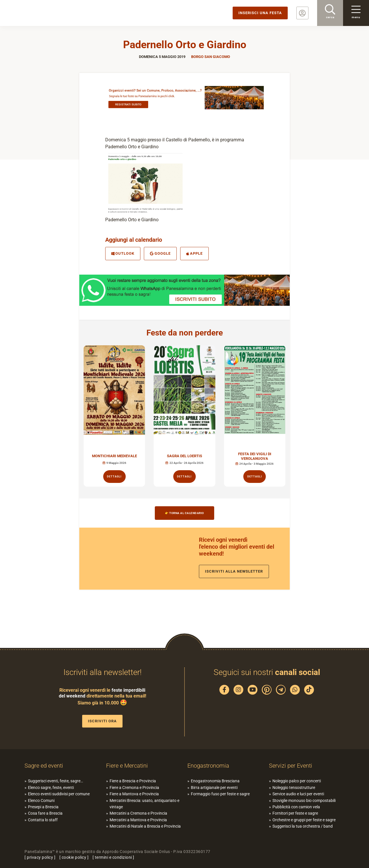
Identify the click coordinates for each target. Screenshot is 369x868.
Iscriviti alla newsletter (234, 571)
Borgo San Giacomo (211, 57)
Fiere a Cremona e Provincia (134, 788)
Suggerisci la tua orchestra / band (303, 826)
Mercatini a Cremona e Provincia (138, 813)
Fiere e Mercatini (127, 766)
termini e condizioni (113, 857)
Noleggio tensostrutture (294, 788)
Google (160, 253)
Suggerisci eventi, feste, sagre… (55, 781)
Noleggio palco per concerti (297, 781)
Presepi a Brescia (43, 807)
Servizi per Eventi (291, 766)
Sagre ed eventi (44, 766)
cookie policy (74, 857)
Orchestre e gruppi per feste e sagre (304, 820)
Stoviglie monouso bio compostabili (304, 800)
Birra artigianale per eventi (214, 788)
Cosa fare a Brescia (45, 813)
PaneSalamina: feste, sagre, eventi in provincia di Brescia (45, 13)
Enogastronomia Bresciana (215, 781)
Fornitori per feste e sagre (295, 813)
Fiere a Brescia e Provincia (133, 781)
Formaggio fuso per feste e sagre (220, 794)
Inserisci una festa (260, 13)
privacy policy (40, 857)
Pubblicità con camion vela (296, 807)
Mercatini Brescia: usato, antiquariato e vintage (144, 804)
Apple (194, 253)
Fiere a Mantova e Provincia (134, 794)
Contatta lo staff (43, 820)
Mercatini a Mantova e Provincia (138, 820)
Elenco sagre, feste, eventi (51, 788)
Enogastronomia (208, 766)
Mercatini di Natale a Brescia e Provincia (145, 826)
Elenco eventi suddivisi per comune (59, 794)
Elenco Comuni (41, 800)
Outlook (123, 253)
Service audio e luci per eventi (298, 794)
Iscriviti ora (102, 721)
